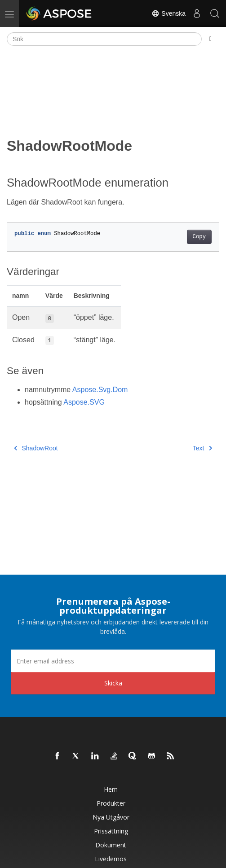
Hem (111, 789)
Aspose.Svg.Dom (100, 390)
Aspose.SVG (84, 402)
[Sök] (104, 39)
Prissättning (111, 831)
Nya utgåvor (111, 817)
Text (202, 448)
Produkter (111, 803)
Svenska (168, 13)
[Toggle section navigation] (210, 39)
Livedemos (111, 859)
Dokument (111, 845)
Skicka (113, 683)
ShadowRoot (36, 448)
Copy (199, 237)
